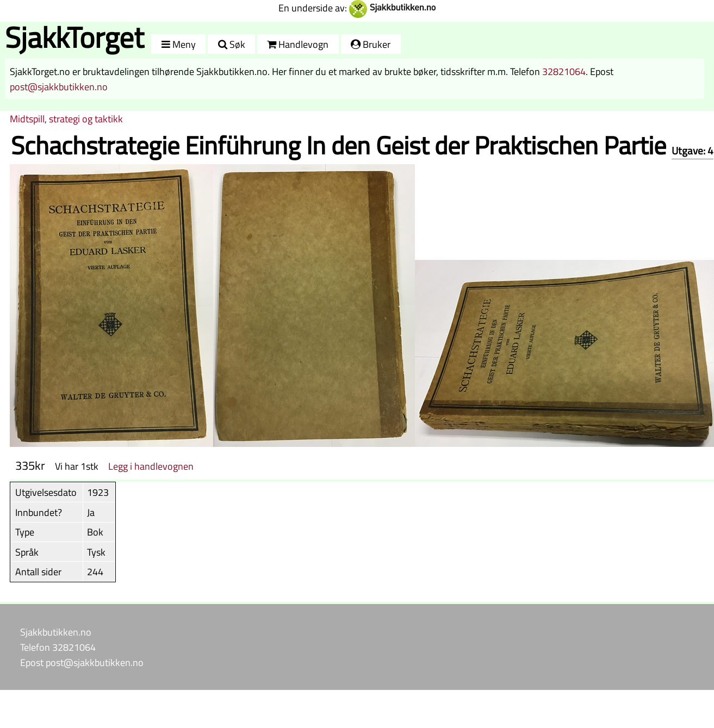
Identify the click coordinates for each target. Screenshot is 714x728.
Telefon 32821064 (58, 647)
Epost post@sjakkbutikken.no (82, 662)
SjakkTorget (74, 37)
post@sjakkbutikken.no (59, 86)
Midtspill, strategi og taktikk (66, 119)
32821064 (564, 71)
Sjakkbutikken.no (56, 632)
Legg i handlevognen (151, 466)
